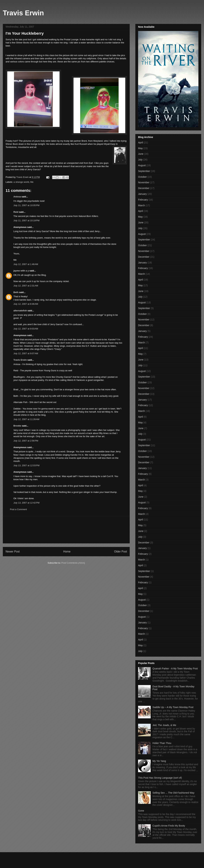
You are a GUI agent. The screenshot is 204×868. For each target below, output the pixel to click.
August (142, 165)
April (141, 143)
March (141, 205)
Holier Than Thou (162, 743)
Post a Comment (18, 509)
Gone (141, 811)
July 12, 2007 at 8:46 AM (26, 304)
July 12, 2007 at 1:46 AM (26, 264)
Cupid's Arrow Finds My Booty (169, 826)
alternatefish (20, 311)
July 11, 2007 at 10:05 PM (26, 205)
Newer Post (13, 552)
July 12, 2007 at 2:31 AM (26, 286)
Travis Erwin (23, 13)
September (144, 171)
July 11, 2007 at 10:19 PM (26, 220)
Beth (16, 292)
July (140, 160)
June (141, 154)
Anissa (17, 197)
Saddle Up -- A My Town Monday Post (173, 707)
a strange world (21, 182)
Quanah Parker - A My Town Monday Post (175, 669)
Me (32, 182)
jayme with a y (21, 271)
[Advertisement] (66, 530)
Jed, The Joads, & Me (164, 725)
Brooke (17, 426)
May (140, 148)
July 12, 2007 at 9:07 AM (26, 353)
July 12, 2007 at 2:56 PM (26, 441)
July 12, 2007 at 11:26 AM (26, 419)
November (144, 182)
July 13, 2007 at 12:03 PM (26, 465)
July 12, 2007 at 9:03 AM (26, 329)
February (143, 200)
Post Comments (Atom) (73, 563)
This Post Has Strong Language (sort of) (160, 778)
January (142, 194)
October (142, 177)
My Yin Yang (159, 761)
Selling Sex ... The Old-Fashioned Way (173, 793)
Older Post (120, 552)
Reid (16, 212)
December (144, 188)
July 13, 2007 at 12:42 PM (26, 503)
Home (67, 552)
